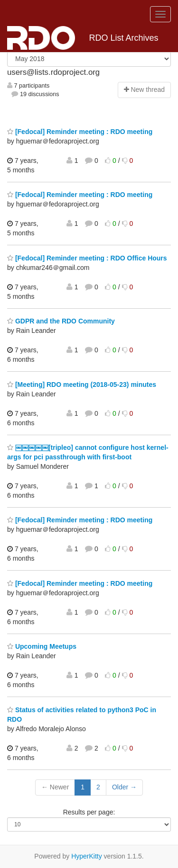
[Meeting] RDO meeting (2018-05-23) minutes (82, 385)
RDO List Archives (83, 38)
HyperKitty (87, 856)
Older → (124, 787)
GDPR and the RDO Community (61, 321)
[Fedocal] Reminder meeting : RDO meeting (80, 132)
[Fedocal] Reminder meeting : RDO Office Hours (87, 258)
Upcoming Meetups (42, 646)
